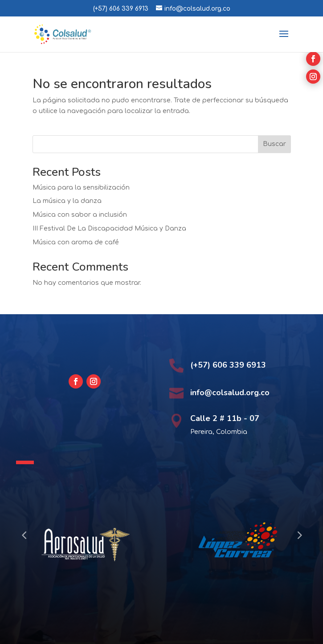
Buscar (274, 144)
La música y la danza (67, 201)
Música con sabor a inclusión (80, 215)
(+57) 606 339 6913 (121, 9)
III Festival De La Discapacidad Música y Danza (109, 229)
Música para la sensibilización (81, 188)
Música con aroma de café (76, 242)
